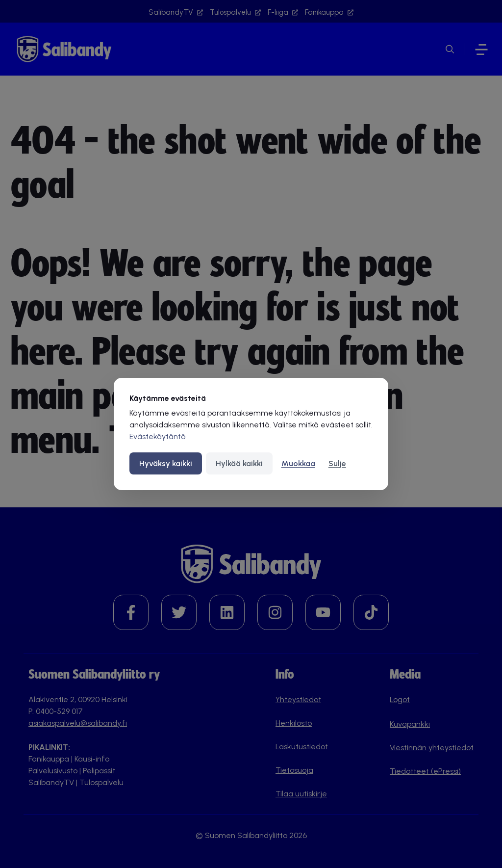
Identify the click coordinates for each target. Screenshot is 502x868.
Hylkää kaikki (239, 463)
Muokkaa (298, 463)
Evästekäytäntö (157, 436)
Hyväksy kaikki (166, 463)
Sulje (337, 463)
